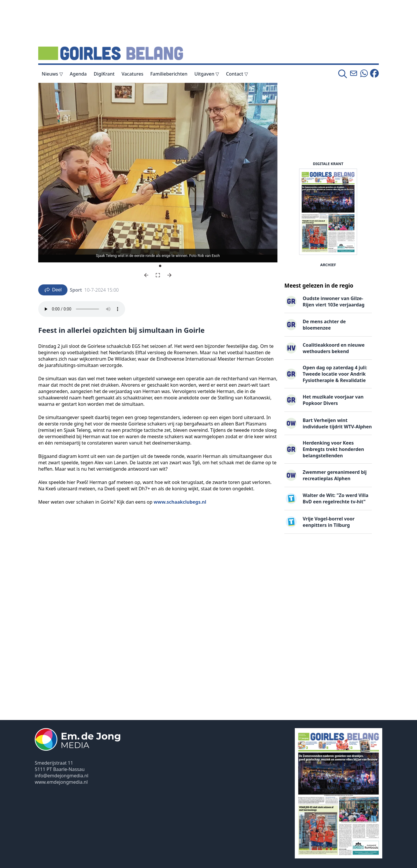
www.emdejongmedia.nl (61, 782)
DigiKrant (104, 74)
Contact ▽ (237, 74)
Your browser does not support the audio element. (82, 309)
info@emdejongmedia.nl (62, 776)
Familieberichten (169, 74)
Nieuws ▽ (52, 74)
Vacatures (132, 74)
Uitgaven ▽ (207, 74)
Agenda (78, 74)
